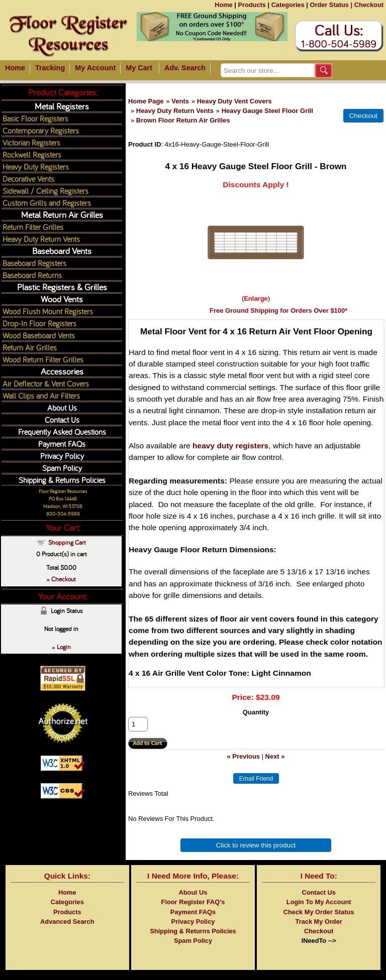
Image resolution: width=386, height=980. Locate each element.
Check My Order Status (319, 912)
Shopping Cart (67, 542)
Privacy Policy (62, 456)
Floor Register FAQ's (193, 902)
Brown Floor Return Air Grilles (183, 120)
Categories (288, 5)
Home (224, 5)
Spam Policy (62, 468)
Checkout (369, 5)
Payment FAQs (62, 444)
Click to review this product (256, 845)
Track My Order (319, 922)
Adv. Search (185, 68)
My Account (95, 68)
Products (252, 5)
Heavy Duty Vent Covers (234, 101)
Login (64, 647)
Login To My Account (319, 902)
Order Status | (331, 5)
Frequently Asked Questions (62, 432)
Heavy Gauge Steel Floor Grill (267, 111)
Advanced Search (67, 922)
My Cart (139, 68)
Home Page (146, 101)
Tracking (50, 68)
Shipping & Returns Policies (62, 480)
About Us (62, 407)
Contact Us (62, 419)
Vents (180, 101)
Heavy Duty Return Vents (175, 111)
